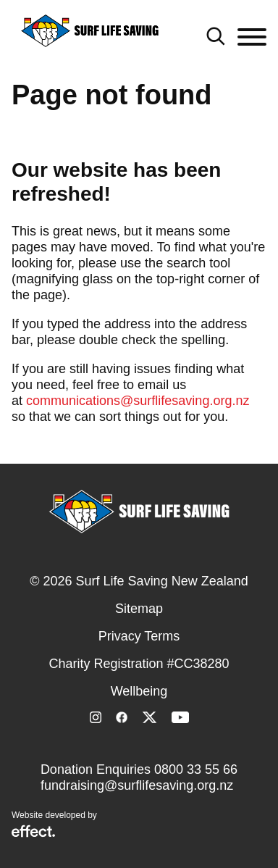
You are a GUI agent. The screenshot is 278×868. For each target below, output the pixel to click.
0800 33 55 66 (196, 769)
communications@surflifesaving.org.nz (138, 401)
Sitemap (139, 609)
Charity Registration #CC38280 (139, 664)
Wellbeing (139, 691)
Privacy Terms (139, 636)
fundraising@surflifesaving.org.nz (137, 785)
